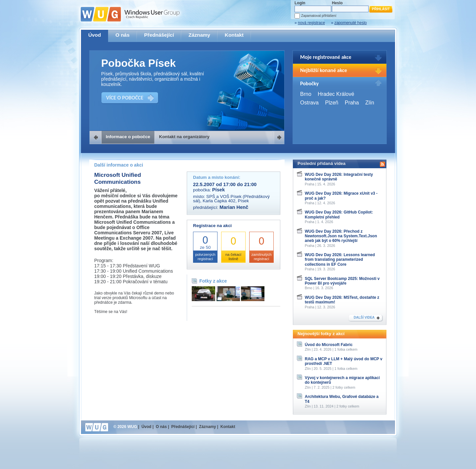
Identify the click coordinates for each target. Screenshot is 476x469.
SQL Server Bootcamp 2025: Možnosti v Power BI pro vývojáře (342, 281)
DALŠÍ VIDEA (364, 317)
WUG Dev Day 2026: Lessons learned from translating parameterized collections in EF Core (340, 260)
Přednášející (159, 35)
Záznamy (199, 35)
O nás (122, 35)
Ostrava (309, 103)
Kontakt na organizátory (184, 137)
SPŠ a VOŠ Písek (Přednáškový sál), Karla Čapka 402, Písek (231, 199)
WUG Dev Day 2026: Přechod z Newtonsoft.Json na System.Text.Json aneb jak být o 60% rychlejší (341, 236)
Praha (352, 103)
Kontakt (234, 35)
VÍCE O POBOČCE (125, 98)
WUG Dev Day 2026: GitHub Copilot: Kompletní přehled (339, 215)
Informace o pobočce (128, 137)
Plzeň (332, 103)
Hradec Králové (336, 94)
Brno (306, 94)
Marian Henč (234, 207)
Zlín (370, 103)
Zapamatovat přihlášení (319, 16)
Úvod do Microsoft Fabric (329, 345)
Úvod (95, 35)
